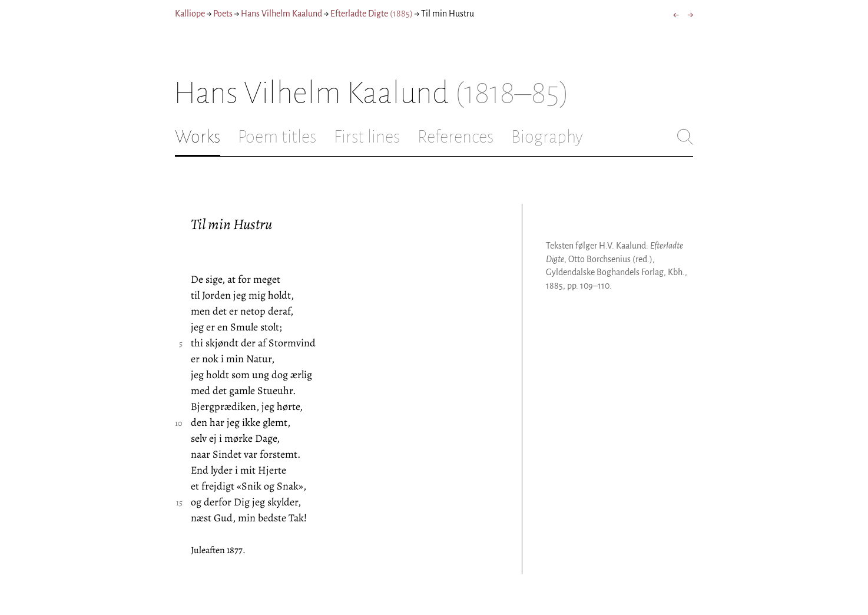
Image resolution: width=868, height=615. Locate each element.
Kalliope (190, 14)
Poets (223, 14)
